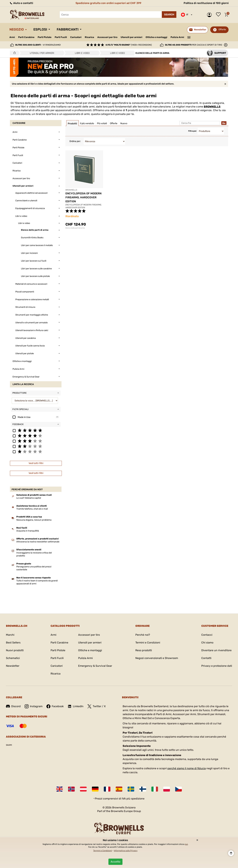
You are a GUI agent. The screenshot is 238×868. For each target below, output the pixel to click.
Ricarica (89, 37)
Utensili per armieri (131, 37)
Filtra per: (193, 131)
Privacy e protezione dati (217, 666)
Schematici (13, 658)
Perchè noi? (143, 635)
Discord (13, 706)
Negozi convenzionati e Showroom (157, 658)
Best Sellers (13, 643)
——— (189, 37)
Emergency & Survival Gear (95, 666)
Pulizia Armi (177, 37)
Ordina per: (75, 141)
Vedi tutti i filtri (36, 463)
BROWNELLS (212, 107)
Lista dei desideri (219, 15)
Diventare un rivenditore (216, 650)
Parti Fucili (61, 37)
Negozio (17, 29)
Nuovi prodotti (15, 650)
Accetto (115, 862)
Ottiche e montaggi (156, 37)
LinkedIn (76, 706)
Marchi (10, 635)
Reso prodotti (144, 650)
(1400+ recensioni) (129, 45)
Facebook (55, 706)
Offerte (222, 29)
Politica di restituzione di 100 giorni (206, 3)
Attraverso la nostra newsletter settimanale (38, 542)
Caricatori (76, 37)
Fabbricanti (68, 29)
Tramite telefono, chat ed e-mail (32, 509)
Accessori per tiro (107, 37)
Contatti (206, 658)
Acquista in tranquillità (28, 531)
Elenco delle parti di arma (75, 228)
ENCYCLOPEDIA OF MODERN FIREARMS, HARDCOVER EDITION (83, 197)
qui (186, 844)
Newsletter (13, 666)
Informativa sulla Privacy (126, 851)
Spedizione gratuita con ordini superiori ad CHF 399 (108, 3)
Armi (12, 37)
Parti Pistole (45, 37)
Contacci (207, 635)
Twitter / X (97, 706)
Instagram (34, 706)
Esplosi (40, 29)
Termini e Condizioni (148, 643)
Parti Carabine (26, 37)
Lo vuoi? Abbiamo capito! (29, 498)
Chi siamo (207, 643)
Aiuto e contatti (21, 3)
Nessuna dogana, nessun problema (34, 520)
